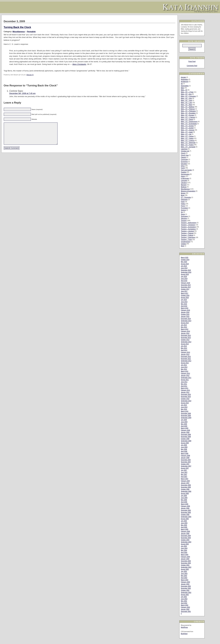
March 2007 (185, 479)
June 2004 (184, 548)
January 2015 (185, 317)
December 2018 (186, 270)
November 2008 (186, 437)
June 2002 (184, 599)
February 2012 (185, 373)
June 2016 (184, 302)
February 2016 (185, 310)
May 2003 (184, 576)
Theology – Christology (188, 225)
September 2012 (186, 361)
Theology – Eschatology (188, 229)
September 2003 (186, 567)
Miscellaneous (19, 32)
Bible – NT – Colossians (188, 96)
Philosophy (184, 200)
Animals (183, 77)
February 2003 (185, 582)
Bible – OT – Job (186, 134)
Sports (183, 214)
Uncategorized (185, 242)
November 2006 (186, 487)
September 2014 (186, 321)
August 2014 (185, 323)
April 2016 (184, 306)
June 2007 (184, 472)
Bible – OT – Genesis (188, 130)
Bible (182, 88)
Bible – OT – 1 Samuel (188, 117)
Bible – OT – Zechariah (188, 147)
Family (183, 168)
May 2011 (184, 384)
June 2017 (184, 291)
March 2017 (185, 293)
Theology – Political (187, 235)
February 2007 (185, 481)
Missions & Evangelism (188, 191)
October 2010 (185, 399)
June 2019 (184, 268)
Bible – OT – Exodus (187, 126)
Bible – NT (184, 90)
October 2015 (185, 314)
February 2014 (185, 331)
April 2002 (184, 603)
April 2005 (184, 527)
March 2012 (185, 371)
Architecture (185, 82)
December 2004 (186, 536)
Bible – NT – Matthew (188, 107)
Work (182, 246)
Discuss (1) (30, 75)
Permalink (31, 32)
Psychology (184, 208)
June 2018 (184, 279)
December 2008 (186, 435)
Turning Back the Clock (17, 27)
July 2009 (184, 420)
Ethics (183, 166)
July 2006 (184, 496)
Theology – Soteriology (188, 237)
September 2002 (186, 593)
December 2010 (186, 394)
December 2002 (186, 586)
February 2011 (185, 390)
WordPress (184, 627)
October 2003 (185, 565)
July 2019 (184, 266)
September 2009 (186, 418)
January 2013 (185, 354)
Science (183, 210)
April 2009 (184, 426)
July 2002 (184, 597)
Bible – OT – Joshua (187, 136)
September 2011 (186, 378)
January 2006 (185, 508)
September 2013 (186, 342)
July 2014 (184, 325)
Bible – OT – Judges (187, 138)
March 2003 (185, 580)
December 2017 (186, 285)
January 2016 (185, 312)
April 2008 (184, 451)
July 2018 (184, 276)
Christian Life (185, 151)
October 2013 (185, 340)
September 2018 (186, 272)
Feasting (184, 172)
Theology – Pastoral (187, 233)
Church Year (185, 155)
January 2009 (185, 432)
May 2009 (184, 424)
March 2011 (185, 388)
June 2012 (184, 367)
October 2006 (185, 489)
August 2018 (185, 274)
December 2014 (186, 319)
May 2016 (184, 304)
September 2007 (186, 466)
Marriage (184, 185)
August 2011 (185, 380)
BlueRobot (184, 634)
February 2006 (185, 506)
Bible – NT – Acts (186, 94)
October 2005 (185, 515)
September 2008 (186, 441)
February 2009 (185, 430)
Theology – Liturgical (187, 231)
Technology (184, 216)
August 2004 (185, 544)
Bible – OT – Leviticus (188, 141)
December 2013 (186, 335)
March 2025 (185, 258)
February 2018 (185, 283)
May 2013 (184, 348)
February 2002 (185, 607)
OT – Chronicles (186, 197)
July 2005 (184, 521)
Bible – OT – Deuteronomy (189, 122)
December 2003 (186, 561)
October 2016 (185, 295)
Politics (183, 204)
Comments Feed (192, 66)
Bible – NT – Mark (186, 105)
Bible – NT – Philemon (188, 109)
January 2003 (185, 584)
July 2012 (184, 365)
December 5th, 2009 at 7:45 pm (22, 93)
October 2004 (185, 540)
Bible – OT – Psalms (187, 145)
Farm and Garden (186, 170)
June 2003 (184, 574)
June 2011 (184, 382)
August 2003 (185, 569)
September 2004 (186, 542)
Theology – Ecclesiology (188, 227)
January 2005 (185, 534)
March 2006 (185, 504)
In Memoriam (185, 178)
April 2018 (184, 281)
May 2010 (184, 409)
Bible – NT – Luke (186, 103)
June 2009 (184, 422)
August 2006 (185, 493)
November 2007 (186, 462)
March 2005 (185, 529)
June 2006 (184, 498)
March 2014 (185, 329)
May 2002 (184, 601)
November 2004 (186, 538)
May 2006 (184, 500)
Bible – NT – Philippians (188, 111)
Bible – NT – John (186, 98)
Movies (183, 193)
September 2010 (186, 401)
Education (184, 164)
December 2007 (186, 460)
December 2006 (186, 485)
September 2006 (186, 491)
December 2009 (186, 413)
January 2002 (185, 609)
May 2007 (184, 475)
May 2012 (184, 369)
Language (184, 181)
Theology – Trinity (186, 240)
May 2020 (184, 262)
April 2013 (184, 350)
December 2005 (186, 510)
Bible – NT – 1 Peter (187, 92)
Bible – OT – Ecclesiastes (189, 124)
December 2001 (186, 611)
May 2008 (184, 449)
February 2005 (185, 531)
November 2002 (186, 588)
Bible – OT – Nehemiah (188, 143)
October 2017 (185, 289)
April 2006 (184, 502)
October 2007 (185, 464)
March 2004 (185, 555)
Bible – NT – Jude (186, 100)
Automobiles (185, 86)
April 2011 (184, 386)
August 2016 (185, 298)
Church (183, 153)
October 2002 (185, 590)
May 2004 (184, 550)
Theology (184, 221)
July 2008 (184, 445)
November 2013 (186, 338)
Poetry (183, 202)
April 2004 (184, 552)
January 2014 (185, 333)
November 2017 (186, 287)
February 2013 (185, 352)
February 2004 (185, 557)
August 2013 (185, 344)
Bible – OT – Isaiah (187, 132)
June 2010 (184, 407)
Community (184, 159)
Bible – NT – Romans (188, 115)
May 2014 (184, 327)
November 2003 (186, 563)
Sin (182, 212)
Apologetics (185, 79)
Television (184, 218)
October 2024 (185, 260)
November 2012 (186, 359)
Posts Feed (192, 61)
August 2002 (185, 595)
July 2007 (184, 470)
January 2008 (185, 458)
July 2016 (184, 300)
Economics (184, 162)
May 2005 (184, 525)
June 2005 (184, 523)
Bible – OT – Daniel (187, 119)
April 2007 (184, 477)
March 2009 (185, 428)
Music (183, 195)
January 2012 (185, 376)
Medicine (184, 187)
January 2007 (185, 483)
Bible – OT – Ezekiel (187, 128)
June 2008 (184, 447)
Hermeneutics (185, 174)
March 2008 (185, 453)
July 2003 (184, 571)
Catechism (184, 149)
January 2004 (185, 559)
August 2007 (185, 468)
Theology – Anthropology (189, 223)
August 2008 (185, 443)
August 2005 (185, 519)
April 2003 (184, 578)
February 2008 (185, 456)
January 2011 (185, 392)
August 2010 (185, 403)
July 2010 (184, 405)
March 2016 (185, 308)
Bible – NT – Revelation (188, 113)
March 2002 (185, 605)
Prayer (183, 206)
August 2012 (185, 363)
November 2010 (186, 397)
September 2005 (186, 517)
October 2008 (185, 439)
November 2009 (186, 416)
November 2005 (186, 512)
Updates (183, 244)
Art (182, 84)
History (183, 176)
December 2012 (186, 357)
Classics (183, 157)
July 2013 (184, 346)
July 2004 (184, 546)
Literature (184, 183)
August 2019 (185, 264)
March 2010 (185, 411)
